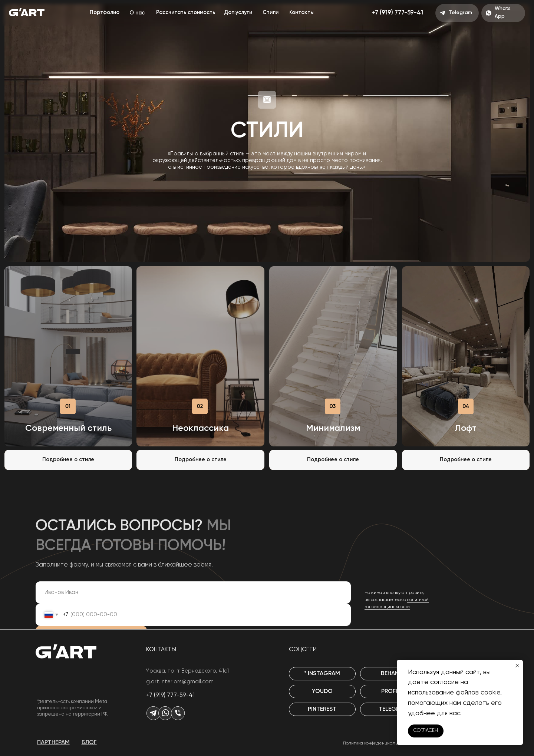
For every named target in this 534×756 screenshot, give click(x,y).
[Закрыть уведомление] (517, 666)
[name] (193, 592)
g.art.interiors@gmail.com (180, 682)
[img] (68, 356)
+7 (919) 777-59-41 (170, 695)
